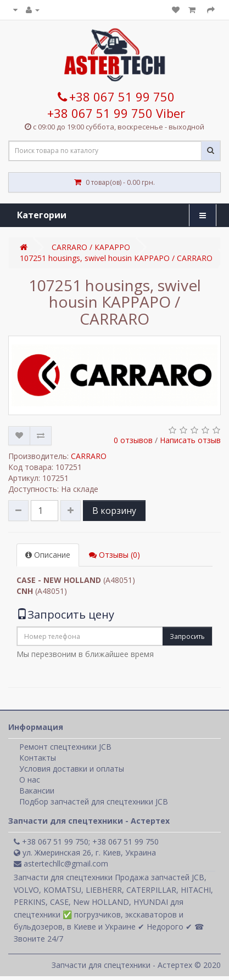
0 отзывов (133, 440)
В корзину (114, 511)
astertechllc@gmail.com (61, 863)
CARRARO (89, 456)
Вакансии (37, 791)
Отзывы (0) (114, 555)
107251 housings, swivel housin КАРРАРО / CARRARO (116, 258)
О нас (30, 780)
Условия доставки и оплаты (72, 769)
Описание (48, 555)
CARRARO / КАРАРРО (91, 247)
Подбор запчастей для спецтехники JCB (94, 801)
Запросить (187, 636)
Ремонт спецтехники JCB (65, 747)
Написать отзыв (190, 440)
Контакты (38, 758)
